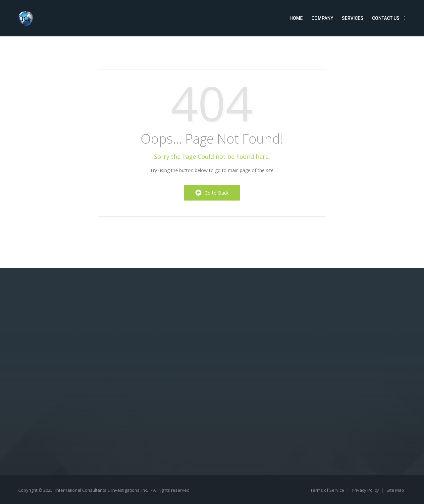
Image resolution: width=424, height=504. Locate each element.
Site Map (395, 490)
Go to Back (212, 193)
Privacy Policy (366, 490)
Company (322, 18)
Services (353, 18)
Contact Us (386, 18)
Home (296, 18)
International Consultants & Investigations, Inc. (102, 490)
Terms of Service (328, 490)
